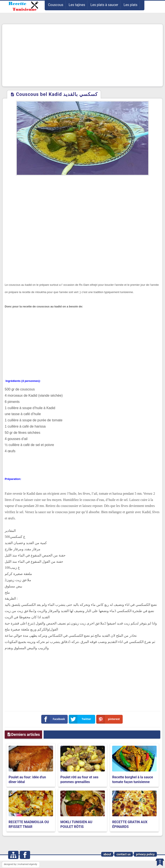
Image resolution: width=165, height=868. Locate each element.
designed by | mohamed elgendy (21, 864)
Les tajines (77, 5)
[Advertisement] (82, 55)
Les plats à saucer (104, 5)
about (107, 854)
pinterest (109, 719)
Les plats (130, 5)
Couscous (56, 5)
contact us (124, 854)
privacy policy (145, 854)
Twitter (81, 719)
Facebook (54, 719)
